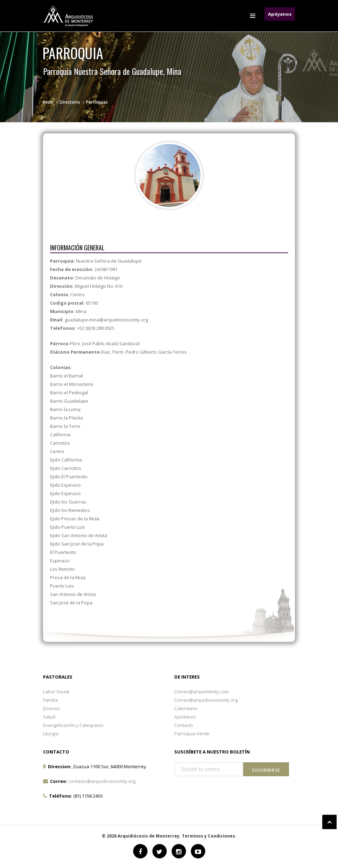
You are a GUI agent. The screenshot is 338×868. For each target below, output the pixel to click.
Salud (49, 717)
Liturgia (51, 734)
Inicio (48, 102)
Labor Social (56, 692)
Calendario (186, 708)
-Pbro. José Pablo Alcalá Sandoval (95, 343)
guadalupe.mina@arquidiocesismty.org (106, 320)
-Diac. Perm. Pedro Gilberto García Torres (118, 352)
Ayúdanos (185, 717)
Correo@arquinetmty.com (202, 692)
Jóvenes (52, 708)
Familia (50, 700)
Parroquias (97, 102)
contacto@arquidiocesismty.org (102, 781)
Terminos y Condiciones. (209, 836)
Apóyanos (280, 14)
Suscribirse (266, 770)
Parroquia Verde (192, 734)
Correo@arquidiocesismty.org (206, 700)
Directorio (70, 102)
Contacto (184, 725)
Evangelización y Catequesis (73, 725)
